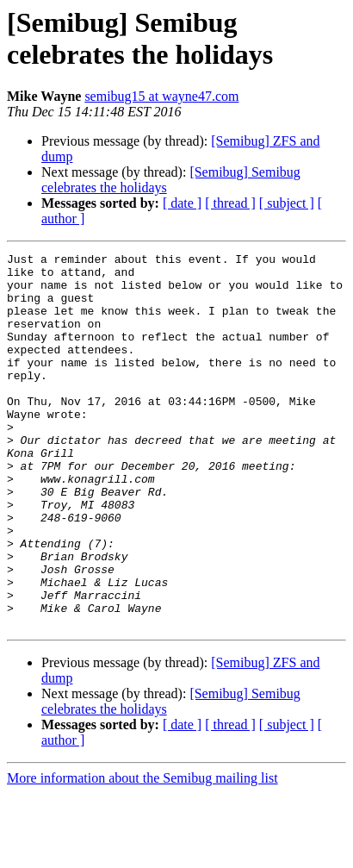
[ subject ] (287, 203)
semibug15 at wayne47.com (161, 96)
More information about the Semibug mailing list (142, 853)
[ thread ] (230, 203)
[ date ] (182, 203)
